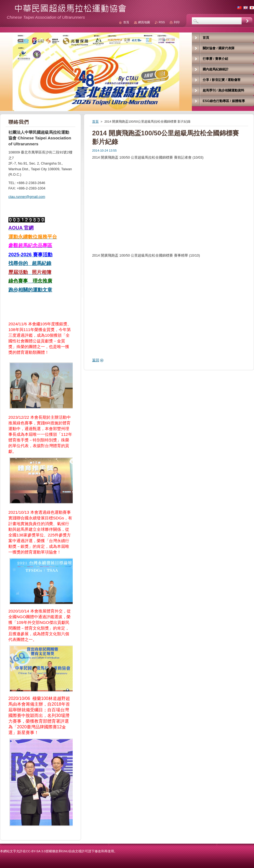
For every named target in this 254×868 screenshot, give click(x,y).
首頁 (95, 122)
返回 (96, 360)
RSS (162, 22)
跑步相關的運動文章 (30, 290)
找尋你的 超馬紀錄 (30, 263)
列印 (177, 22)
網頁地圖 (144, 22)
